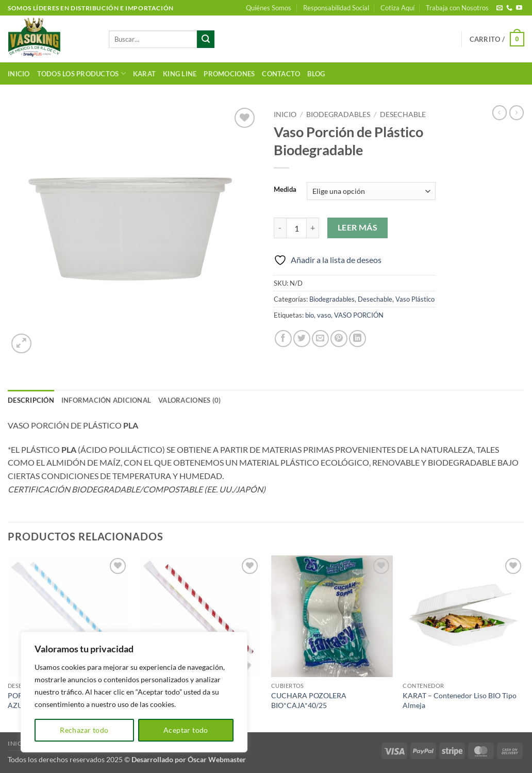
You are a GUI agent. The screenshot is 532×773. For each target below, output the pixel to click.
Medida (285, 190)
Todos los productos (81, 73)
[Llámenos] (509, 8)
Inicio (19, 74)
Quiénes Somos (269, 8)
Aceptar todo (186, 730)
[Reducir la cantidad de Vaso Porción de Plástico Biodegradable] (280, 228)
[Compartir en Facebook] (283, 339)
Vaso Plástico (415, 299)
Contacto (281, 74)
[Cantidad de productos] (296, 228)
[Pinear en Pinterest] (339, 339)
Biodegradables (338, 114)
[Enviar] (206, 39)
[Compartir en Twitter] (302, 339)
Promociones (229, 74)
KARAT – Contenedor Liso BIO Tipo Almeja (460, 700)
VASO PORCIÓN (359, 315)
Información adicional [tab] (106, 400)
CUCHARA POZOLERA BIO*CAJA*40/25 (309, 700)
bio (310, 315)
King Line (180, 74)
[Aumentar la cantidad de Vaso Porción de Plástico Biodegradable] (313, 228)
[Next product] (500, 112)
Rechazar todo (84, 730)
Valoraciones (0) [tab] (189, 400)
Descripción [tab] (31, 400)
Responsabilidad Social (336, 8)
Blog (316, 74)
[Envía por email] (320, 339)
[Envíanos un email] (500, 8)
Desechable (403, 114)
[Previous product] (517, 112)
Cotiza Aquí (397, 8)
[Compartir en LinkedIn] (358, 339)
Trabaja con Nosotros (457, 8)
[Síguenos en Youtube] (519, 8)
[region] (134, 692)
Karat (144, 74)
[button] (497, 39)
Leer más (358, 227)
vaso (324, 315)
